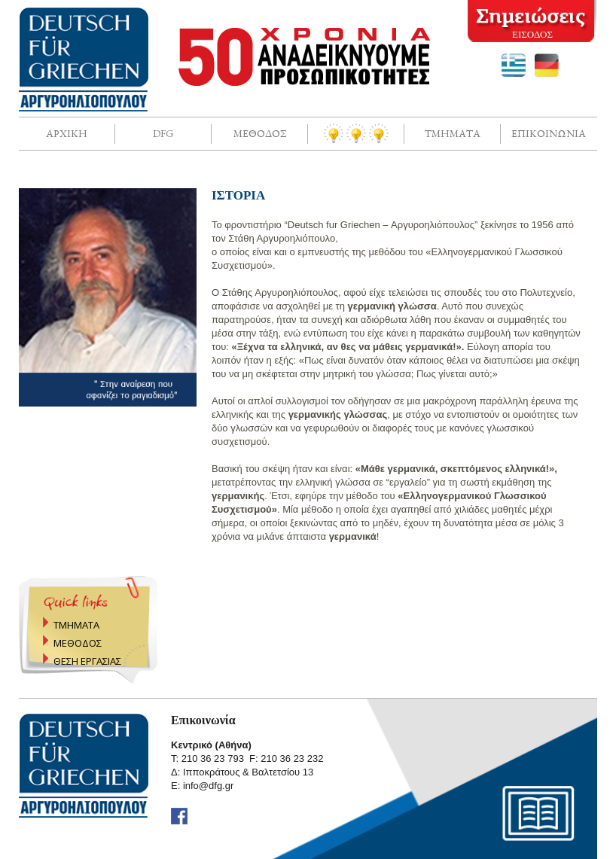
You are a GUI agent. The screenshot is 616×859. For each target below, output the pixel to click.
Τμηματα (453, 133)
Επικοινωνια (549, 133)
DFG (163, 133)
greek (514, 65)
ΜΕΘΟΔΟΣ (78, 643)
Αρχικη (67, 133)
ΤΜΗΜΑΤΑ (76, 625)
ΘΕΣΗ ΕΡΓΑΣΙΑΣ (87, 661)
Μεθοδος (260, 133)
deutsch (547, 65)
